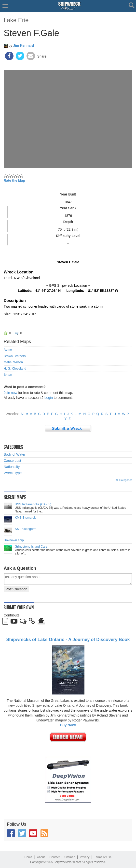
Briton (8, 375)
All (23, 414)
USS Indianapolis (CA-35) (33, 504)
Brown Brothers (15, 356)
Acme (8, 350)
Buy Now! (68, 725)
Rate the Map (14, 180)
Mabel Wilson (13, 362)
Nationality (12, 467)
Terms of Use (103, 857)
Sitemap (70, 857)
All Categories (124, 480)
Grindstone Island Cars (31, 547)
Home (28, 857)
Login (49, 398)
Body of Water (14, 454)
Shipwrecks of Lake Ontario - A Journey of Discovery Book (68, 640)
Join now (10, 393)
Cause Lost (12, 461)
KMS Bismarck (25, 518)
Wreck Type (13, 473)
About (41, 857)
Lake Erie (16, 20)
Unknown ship (14, 540)
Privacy (85, 857)
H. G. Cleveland (15, 369)
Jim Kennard (24, 45)
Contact (54, 857)
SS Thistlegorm (26, 529)
